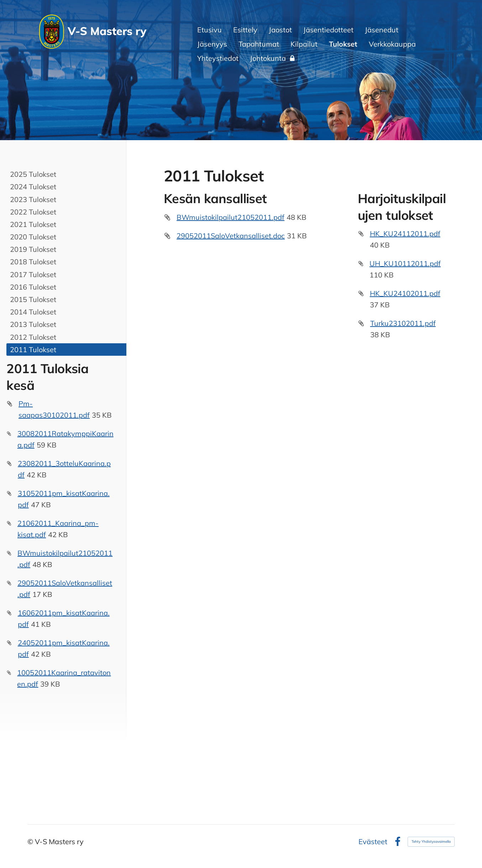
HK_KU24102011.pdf (405, 293)
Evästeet (373, 842)
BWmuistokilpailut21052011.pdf (230, 217)
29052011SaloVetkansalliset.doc (231, 236)
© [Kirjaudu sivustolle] (31, 841)
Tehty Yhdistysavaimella (431, 841)
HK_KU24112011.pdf (405, 234)
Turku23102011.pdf (403, 323)
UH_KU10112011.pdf (405, 263)
